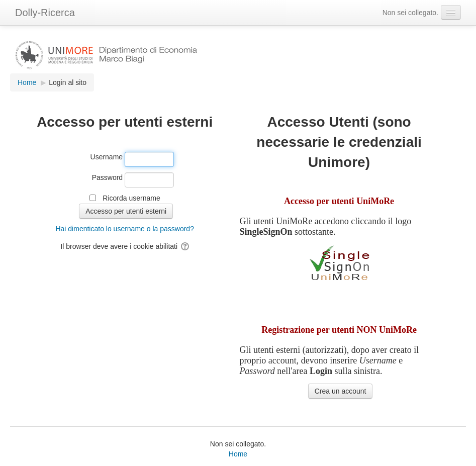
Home (238, 454)
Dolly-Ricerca (45, 13)
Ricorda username (131, 198)
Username (107, 157)
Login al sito (68, 82)
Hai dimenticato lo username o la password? (124, 229)
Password (107, 177)
